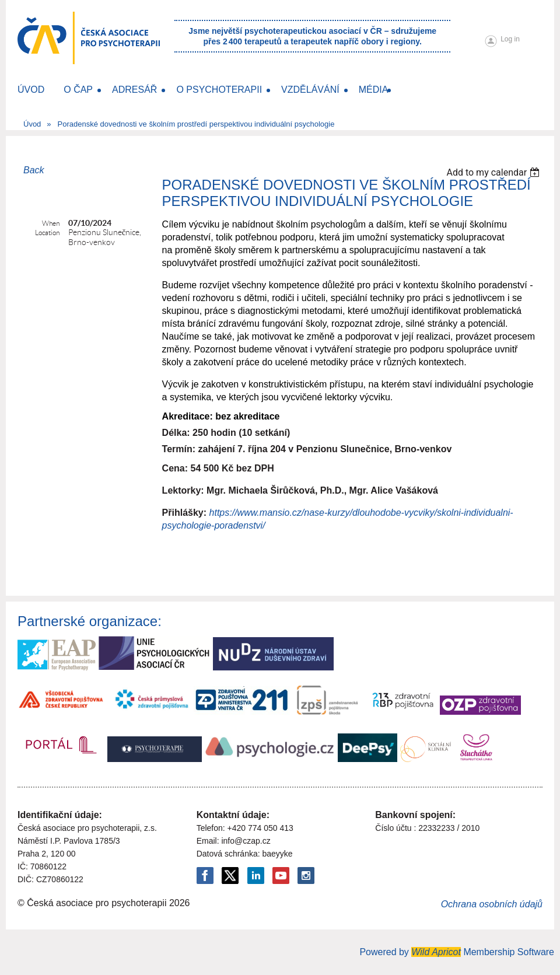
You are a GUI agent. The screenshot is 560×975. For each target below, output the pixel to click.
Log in (510, 39)
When (51, 223)
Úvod (32, 124)
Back (34, 170)
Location (47, 233)
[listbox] (494, 172)
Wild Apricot (436, 952)
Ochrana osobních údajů (492, 904)
